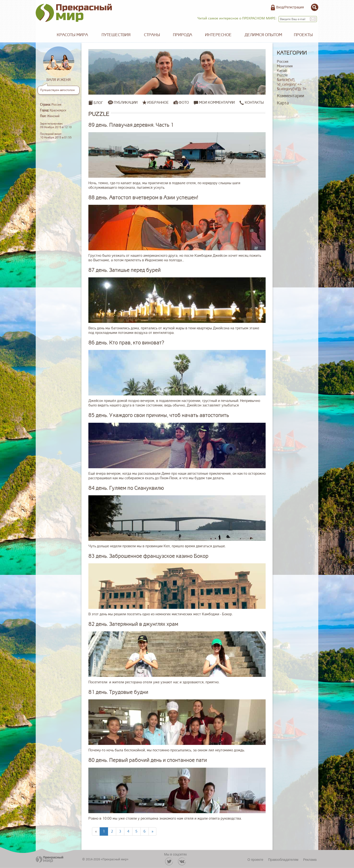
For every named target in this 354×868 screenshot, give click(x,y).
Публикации (126, 103)
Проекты (303, 35)
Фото (184, 103)
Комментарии (291, 96)
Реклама (310, 860)
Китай (282, 71)
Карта (283, 103)
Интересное (218, 35)
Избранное (158, 103)
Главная (43, 35)
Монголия (285, 66)
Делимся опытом (263, 35)
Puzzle (282, 75)
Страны (152, 35)
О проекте (255, 860)
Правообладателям (283, 860)
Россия (283, 62)
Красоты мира (72, 35)
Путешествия (116, 35)
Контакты (252, 103)
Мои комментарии (214, 103)
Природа (183, 35)
